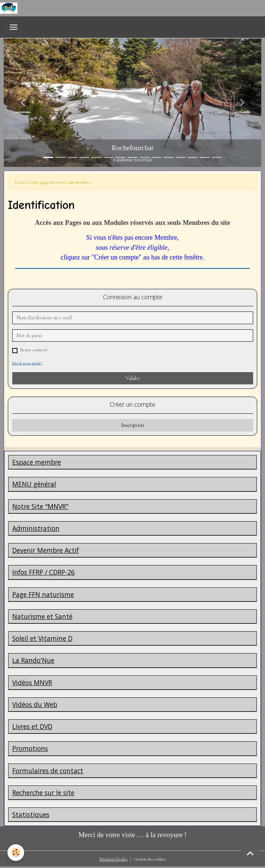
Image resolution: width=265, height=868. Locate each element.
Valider (133, 378)
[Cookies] (16, 853)
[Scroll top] (250, 853)
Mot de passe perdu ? (27, 363)
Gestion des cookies (150, 859)
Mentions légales (114, 859)
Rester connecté (34, 350)
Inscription (132, 425)
